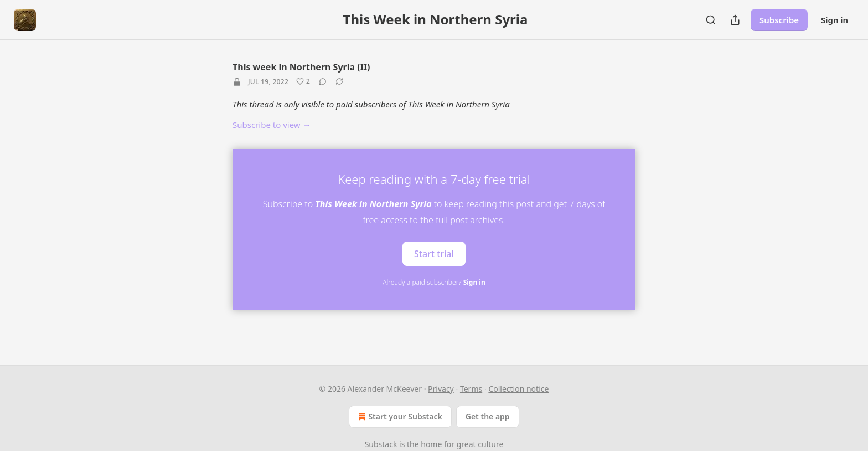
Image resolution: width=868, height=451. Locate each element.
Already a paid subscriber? (434, 282)
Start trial (434, 254)
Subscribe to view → (272, 125)
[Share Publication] (735, 20)
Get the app (488, 416)
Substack (381, 444)
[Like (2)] (303, 81)
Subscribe (779, 20)
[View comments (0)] (323, 81)
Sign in (835, 20)
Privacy (441, 389)
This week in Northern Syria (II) (301, 67)
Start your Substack (399, 417)
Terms (471, 389)
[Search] (711, 20)
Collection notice (518, 389)
